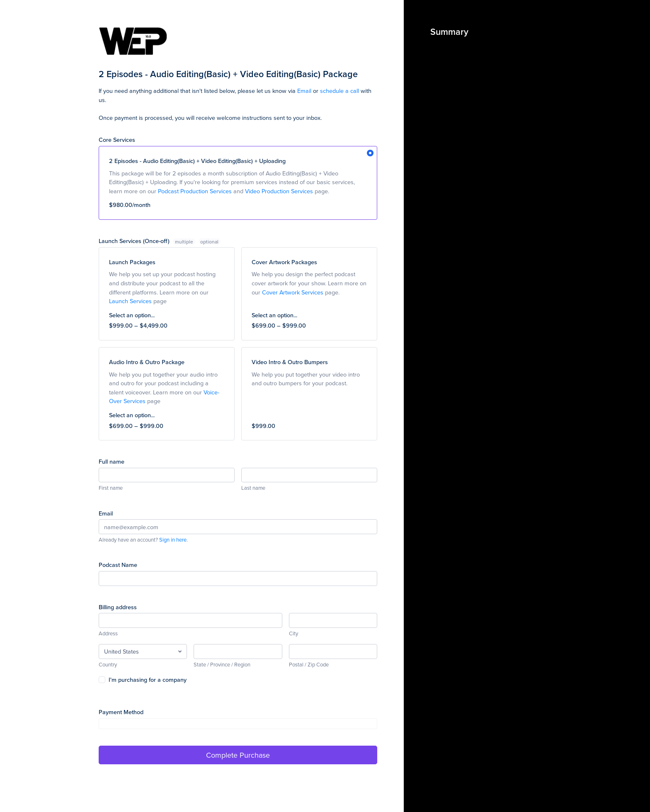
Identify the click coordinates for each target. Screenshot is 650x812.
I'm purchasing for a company (148, 680)
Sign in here (173, 540)
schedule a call (340, 91)
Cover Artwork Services (293, 292)
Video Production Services (279, 191)
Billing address (118, 607)
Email (304, 91)
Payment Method (121, 712)
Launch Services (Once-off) (148, 241)
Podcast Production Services (195, 191)
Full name (112, 461)
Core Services (117, 140)
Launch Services (130, 301)
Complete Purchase (238, 755)
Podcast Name (118, 565)
